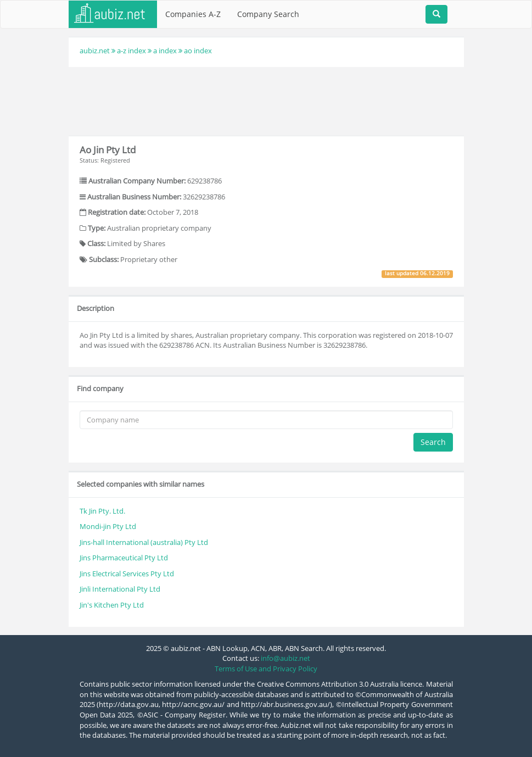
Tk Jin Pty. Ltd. (102, 511)
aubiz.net (95, 51)
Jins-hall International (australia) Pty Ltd (144, 542)
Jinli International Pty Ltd (120, 589)
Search (433, 442)
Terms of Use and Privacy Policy (266, 669)
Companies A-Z (193, 14)
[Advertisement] (268, 100)
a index (165, 51)
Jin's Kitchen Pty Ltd (112, 605)
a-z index (131, 51)
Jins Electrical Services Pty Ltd (127, 574)
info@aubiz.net (285, 658)
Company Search (268, 14)
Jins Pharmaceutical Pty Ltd (124, 558)
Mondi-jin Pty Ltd (108, 526)
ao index (198, 51)
